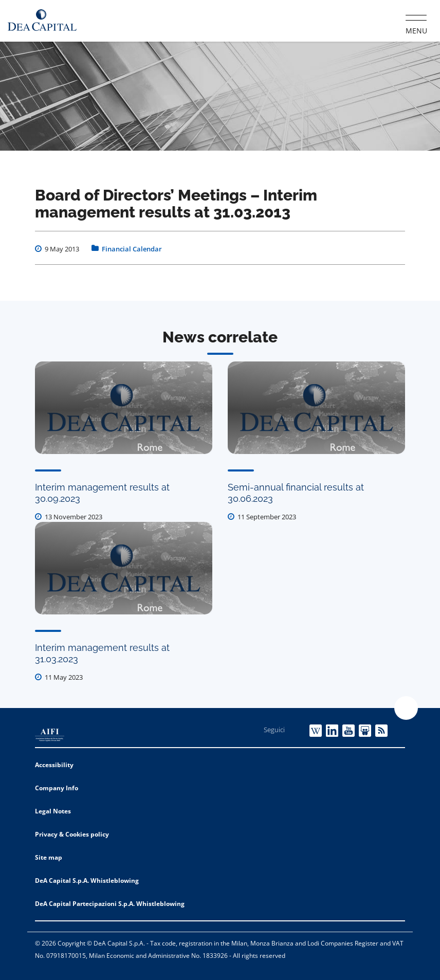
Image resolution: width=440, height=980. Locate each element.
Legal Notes (53, 811)
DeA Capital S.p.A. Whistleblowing (87, 881)
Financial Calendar (132, 249)
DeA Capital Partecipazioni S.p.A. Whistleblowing (110, 904)
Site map (49, 857)
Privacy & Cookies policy (72, 834)
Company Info (57, 788)
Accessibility (54, 765)
